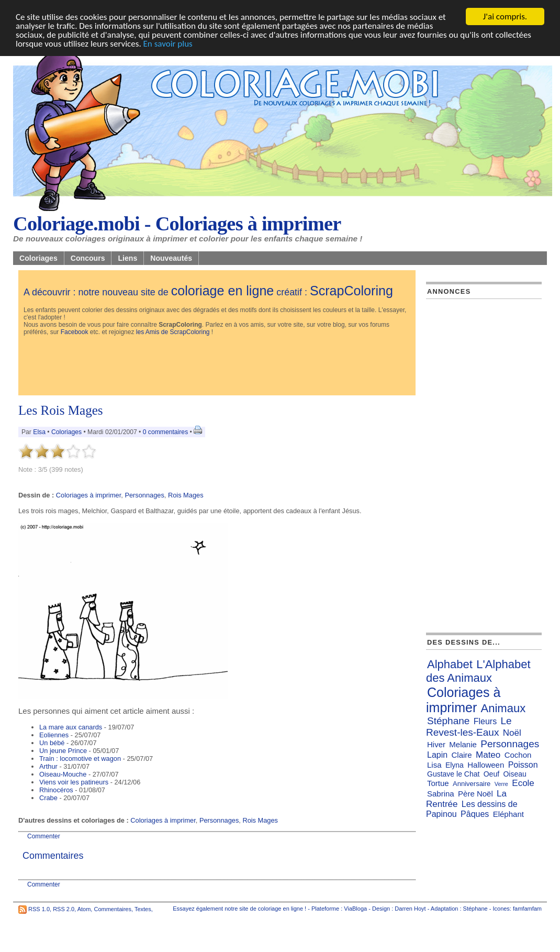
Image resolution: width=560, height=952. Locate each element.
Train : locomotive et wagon (80, 759)
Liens (127, 258)
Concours (88, 258)
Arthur (48, 766)
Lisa (434, 765)
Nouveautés (171, 258)
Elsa (39, 432)
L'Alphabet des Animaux (478, 671)
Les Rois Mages (61, 410)
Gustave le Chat (453, 774)
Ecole (523, 783)
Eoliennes (54, 735)
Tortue (438, 783)
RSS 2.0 (64, 909)
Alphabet (450, 664)
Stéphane (448, 721)
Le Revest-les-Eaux (469, 727)
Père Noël (475, 794)
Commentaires (113, 909)
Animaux (503, 708)
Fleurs (485, 721)
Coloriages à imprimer (88, 495)
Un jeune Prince (63, 751)
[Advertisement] (214, 367)
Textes (143, 909)
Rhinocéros (56, 790)
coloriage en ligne (223, 291)
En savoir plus (168, 44)
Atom (84, 909)
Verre (501, 784)
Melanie (463, 744)
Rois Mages (186, 495)
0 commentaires (166, 432)
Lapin (437, 755)
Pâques (475, 814)
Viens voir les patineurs (74, 782)
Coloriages (38, 258)
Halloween (486, 765)
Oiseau (514, 774)
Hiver (436, 744)
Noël (512, 733)
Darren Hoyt (410, 909)
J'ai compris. (505, 16)
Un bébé (52, 743)
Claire (462, 755)
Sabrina (441, 794)
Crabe (48, 798)
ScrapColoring (351, 291)
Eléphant (508, 814)
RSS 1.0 (39, 909)
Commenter (44, 836)
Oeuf (491, 774)
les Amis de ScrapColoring (173, 332)
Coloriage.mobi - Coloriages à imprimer (177, 224)
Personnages (144, 495)
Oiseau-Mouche (63, 774)
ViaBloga (355, 909)
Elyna (455, 765)
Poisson (523, 765)
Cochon (518, 755)
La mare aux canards (71, 727)
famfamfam (527, 909)
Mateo (488, 755)
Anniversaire (472, 784)
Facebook (75, 332)
